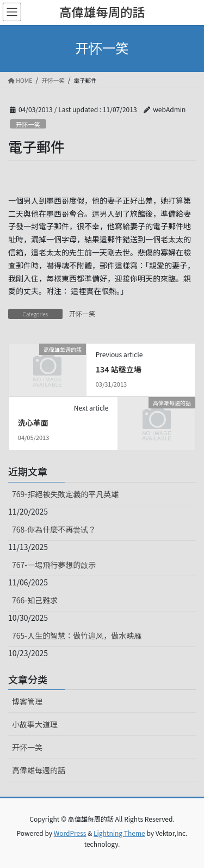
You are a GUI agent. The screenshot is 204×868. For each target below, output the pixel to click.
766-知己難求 (35, 600)
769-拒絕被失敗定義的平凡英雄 (65, 494)
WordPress (70, 833)
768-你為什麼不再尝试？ (54, 529)
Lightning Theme (119, 833)
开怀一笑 (28, 124)
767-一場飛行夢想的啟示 (54, 565)
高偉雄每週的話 (39, 770)
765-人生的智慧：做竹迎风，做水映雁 (77, 635)
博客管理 (27, 701)
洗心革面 (33, 423)
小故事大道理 (35, 724)
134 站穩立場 (119, 369)
